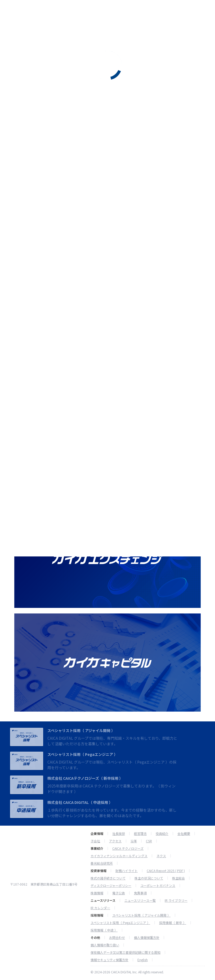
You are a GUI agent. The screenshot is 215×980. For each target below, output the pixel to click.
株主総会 (178, 878)
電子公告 (119, 893)
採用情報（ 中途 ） (104, 930)
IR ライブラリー (176, 900)
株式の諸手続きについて (108, 878)
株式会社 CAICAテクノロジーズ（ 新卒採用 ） (85, 778)
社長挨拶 (119, 834)
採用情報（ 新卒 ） (173, 923)
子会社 (95, 841)
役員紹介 (162, 834)
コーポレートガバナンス (158, 886)
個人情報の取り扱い (105, 945)
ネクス (161, 856)
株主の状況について (149, 878)
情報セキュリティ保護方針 (109, 960)
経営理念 (140, 834)
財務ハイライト (127, 871)
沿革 (134, 841)
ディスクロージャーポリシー (111, 886)
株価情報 (97, 893)
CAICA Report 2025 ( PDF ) (166, 871)
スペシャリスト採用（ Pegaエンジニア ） (82, 754)
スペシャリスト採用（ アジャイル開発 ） (81, 730)
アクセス (115, 841)
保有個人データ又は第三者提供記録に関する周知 (126, 952)
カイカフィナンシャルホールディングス (119, 856)
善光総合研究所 (102, 863)
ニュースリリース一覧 (140, 900)
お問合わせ (117, 938)
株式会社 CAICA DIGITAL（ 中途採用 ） (80, 802)
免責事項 (140, 893)
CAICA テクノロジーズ (128, 848)
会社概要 (184, 834)
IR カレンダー (100, 908)
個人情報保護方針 (147, 938)
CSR (149, 841)
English (143, 960)
